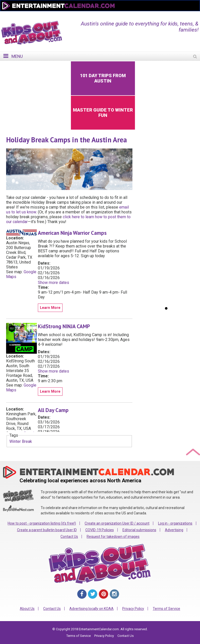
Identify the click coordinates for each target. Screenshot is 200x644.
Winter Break (21, 441)
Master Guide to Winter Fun (103, 113)
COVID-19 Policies (100, 530)
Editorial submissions (139, 530)
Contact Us (69, 537)
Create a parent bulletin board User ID (47, 530)
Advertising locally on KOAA (91, 609)
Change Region (137, 15)
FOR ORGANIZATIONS (174, 15)
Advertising (174, 530)
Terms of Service (166, 609)
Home (112, 15)
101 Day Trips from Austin (103, 78)
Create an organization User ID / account (117, 523)
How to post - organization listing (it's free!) (42, 523)
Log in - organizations (175, 523)
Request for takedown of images (113, 537)
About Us (27, 609)
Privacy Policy (133, 609)
